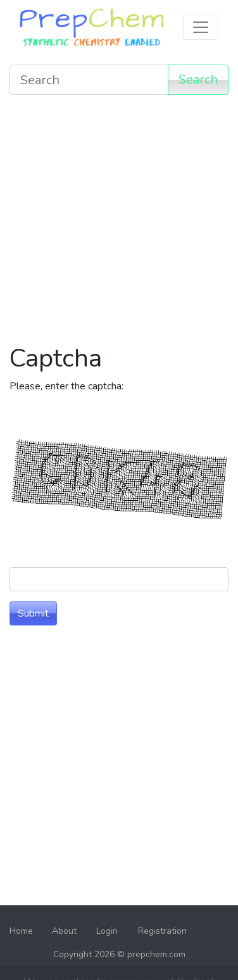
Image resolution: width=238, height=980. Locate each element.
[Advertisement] (119, 224)
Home (21, 931)
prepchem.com (156, 954)
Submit (33, 613)
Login (107, 931)
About (64, 931)
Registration (162, 931)
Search (198, 79)
